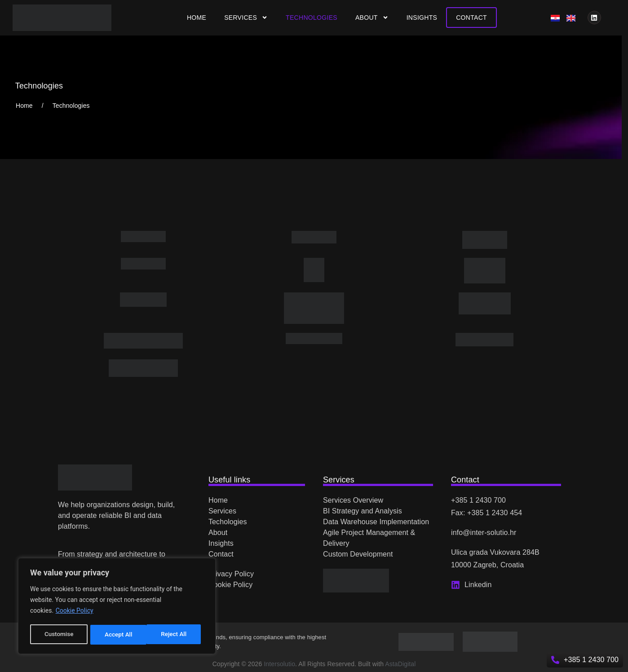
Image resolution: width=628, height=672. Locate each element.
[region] (117, 607)
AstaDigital (400, 664)
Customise (59, 635)
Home (197, 18)
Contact (471, 18)
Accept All (176, 635)
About (372, 18)
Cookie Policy (75, 612)
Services (246, 18)
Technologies (312, 18)
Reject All (117, 635)
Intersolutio (279, 664)
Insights (422, 18)
